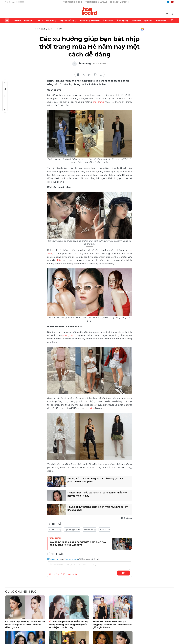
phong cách (69, 335)
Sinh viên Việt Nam (119, 2)
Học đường (51, 20)
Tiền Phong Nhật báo (96, 2)
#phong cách (72, 530)
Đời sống (17, 20)
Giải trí (40, 20)
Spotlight (148, 20)
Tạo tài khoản (71, 559)
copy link (89, 75)
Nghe (5, 82)
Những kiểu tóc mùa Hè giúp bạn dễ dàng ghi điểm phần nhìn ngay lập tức (96, 480)
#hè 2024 (105, 530)
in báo (95, 75)
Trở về (5, 110)
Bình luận (5, 103)
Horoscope (161, 20)
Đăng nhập (53, 559)
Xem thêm (172, 20)
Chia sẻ (5, 89)
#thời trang (55, 530)
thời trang (98, 102)
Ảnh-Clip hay (122, 20)
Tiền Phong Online (73, 2)
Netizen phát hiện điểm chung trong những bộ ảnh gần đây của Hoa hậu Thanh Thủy (69, 625)
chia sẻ (78, 75)
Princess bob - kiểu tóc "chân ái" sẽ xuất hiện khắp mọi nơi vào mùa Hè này (97, 494)
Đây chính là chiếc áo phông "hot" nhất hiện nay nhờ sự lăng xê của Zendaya (78, 543)
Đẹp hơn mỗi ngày (68, 20)
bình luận (101, 75)
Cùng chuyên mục (21, 592)
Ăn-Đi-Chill (108, 20)
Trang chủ (7, 20)
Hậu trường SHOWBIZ (90, 20)
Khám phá (29, 20)
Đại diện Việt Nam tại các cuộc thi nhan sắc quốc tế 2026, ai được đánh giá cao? (25, 625)
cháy (59, 260)
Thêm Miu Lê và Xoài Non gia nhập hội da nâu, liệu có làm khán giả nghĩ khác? (112, 625)
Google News (142, 29)
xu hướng (90, 408)
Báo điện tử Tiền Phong (90, 11)
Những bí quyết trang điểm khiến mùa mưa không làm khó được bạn (98, 508)
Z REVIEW (136, 20)
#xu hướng (90, 530)
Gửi (123, 573)
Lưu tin (5, 96)
